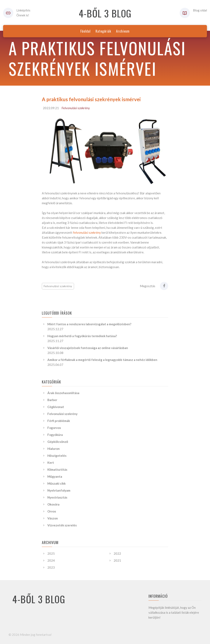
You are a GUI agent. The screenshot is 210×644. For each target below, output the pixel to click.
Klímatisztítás (57, 469)
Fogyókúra (55, 435)
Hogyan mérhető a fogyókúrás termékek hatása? (82, 336)
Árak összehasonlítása (63, 393)
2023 (51, 567)
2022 (117, 553)
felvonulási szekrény (87, 232)
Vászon (53, 518)
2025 (51, 553)
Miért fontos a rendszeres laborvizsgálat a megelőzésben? (89, 324)
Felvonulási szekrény (76, 108)
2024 (51, 560)
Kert (51, 463)
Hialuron (54, 449)
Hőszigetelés (57, 456)
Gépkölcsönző (58, 442)
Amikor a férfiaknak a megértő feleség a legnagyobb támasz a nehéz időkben (102, 360)
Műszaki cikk (56, 483)
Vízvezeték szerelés (62, 525)
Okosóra (53, 504)
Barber (52, 400)
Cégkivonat (56, 407)
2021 (117, 560)
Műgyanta (55, 476)
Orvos (52, 511)
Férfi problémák (59, 421)
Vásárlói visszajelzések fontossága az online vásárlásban (88, 348)
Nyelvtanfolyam (59, 490)
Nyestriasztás (57, 497)
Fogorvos (54, 428)
